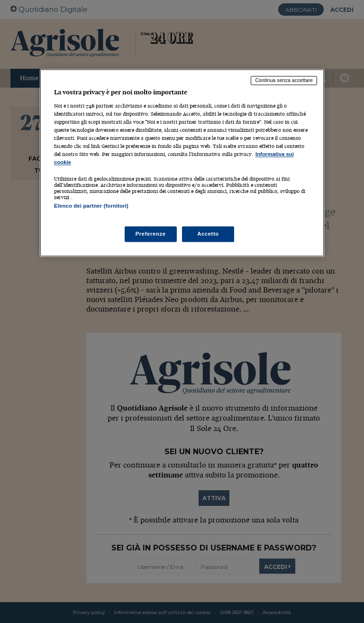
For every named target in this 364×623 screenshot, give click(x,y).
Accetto (208, 234)
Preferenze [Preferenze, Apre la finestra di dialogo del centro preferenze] (151, 234)
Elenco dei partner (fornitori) (91, 206)
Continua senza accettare (284, 81)
